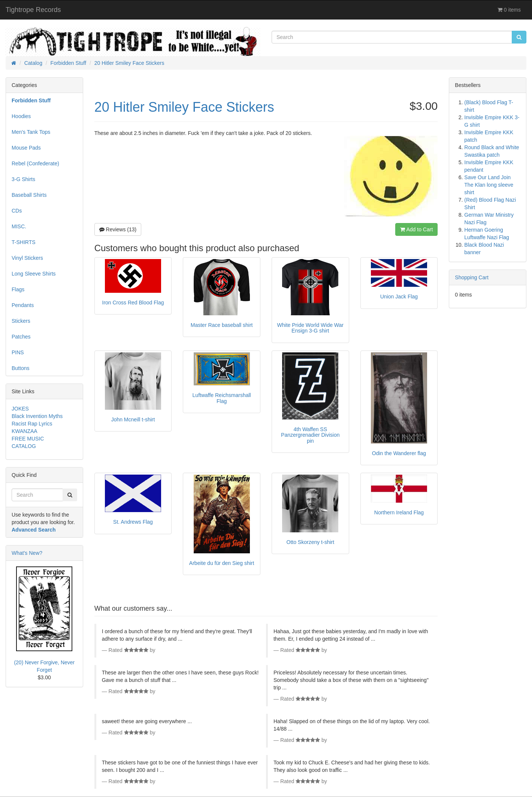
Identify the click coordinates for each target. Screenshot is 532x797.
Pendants (23, 305)
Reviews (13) (118, 229)
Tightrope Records (33, 10)
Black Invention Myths (37, 416)
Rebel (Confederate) (35, 163)
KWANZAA (25, 431)
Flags (18, 289)
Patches (21, 337)
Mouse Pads (26, 148)
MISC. (19, 226)
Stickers (21, 321)
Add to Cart (416, 229)
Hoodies (21, 116)
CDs (17, 211)
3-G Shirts (23, 179)
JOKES (20, 409)
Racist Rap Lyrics (32, 424)
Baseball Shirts (29, 195)
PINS (18, 352)
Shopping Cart (472, 277)
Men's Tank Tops (31, 132)
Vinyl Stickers (27, 258)
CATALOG (24, 446)
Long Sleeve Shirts (34, 274)
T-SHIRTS (24, 242)
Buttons (20, 368)
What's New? (27, 553)
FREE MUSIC (28, 439)
